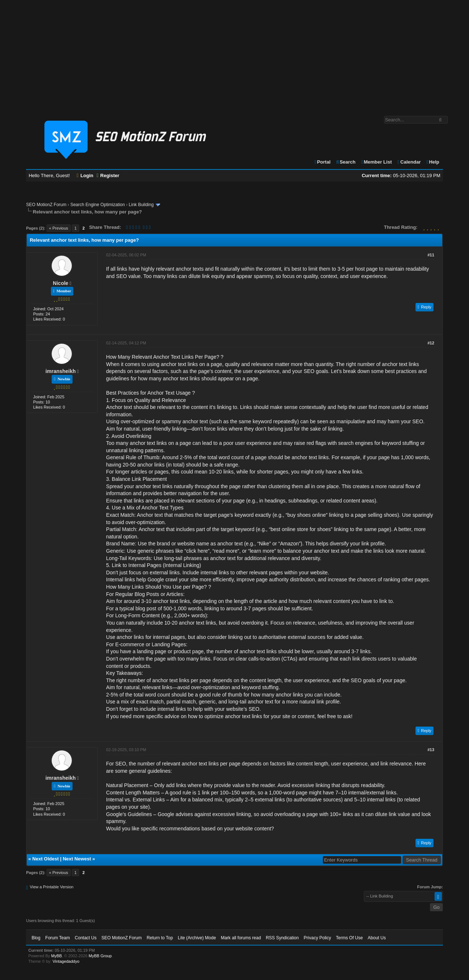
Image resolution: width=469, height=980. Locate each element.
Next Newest (77, 859)
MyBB (57, 956)
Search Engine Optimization (98, 205)
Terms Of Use (349, 938)
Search (346, 162)
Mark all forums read (241, 938)
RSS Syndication (282, 938)
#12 (431, 343)
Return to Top (160, 938)
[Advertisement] (234, 54)
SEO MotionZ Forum (46, 205)
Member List (376, 162)
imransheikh (60, 371)
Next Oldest (45, 859)
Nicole (60, 283)
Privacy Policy (317, 938)
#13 (431, 750)
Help (433, 162)
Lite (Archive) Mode (197, 938)
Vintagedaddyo (66, 961)
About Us (377, 938)
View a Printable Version (51, 887)
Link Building (141, 205)
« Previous (59, 228)
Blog (36, 938)
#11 (431, 255)
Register (108, 175)
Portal (322, 162)
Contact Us (86, 938)
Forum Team (58, 938)
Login (85, 175)
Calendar (409, 162)
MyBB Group (100, 956)
